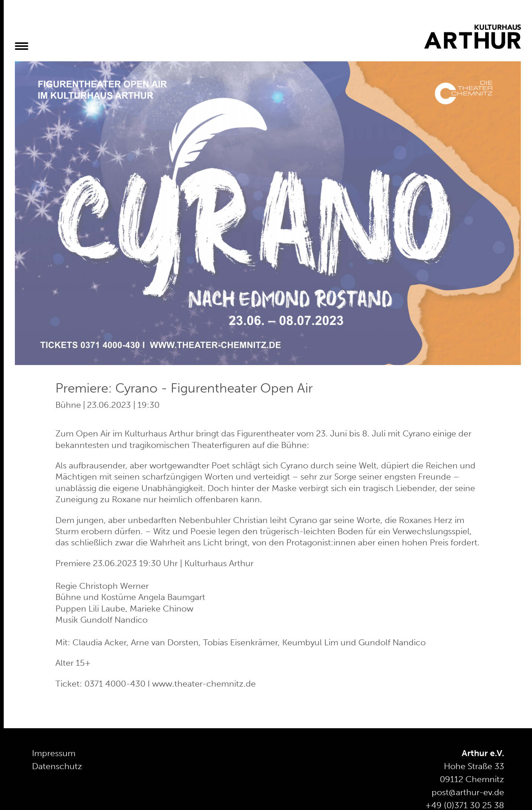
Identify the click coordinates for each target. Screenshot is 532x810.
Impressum (54, 753)
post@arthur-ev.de (468, 792)
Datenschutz (57, 766)
